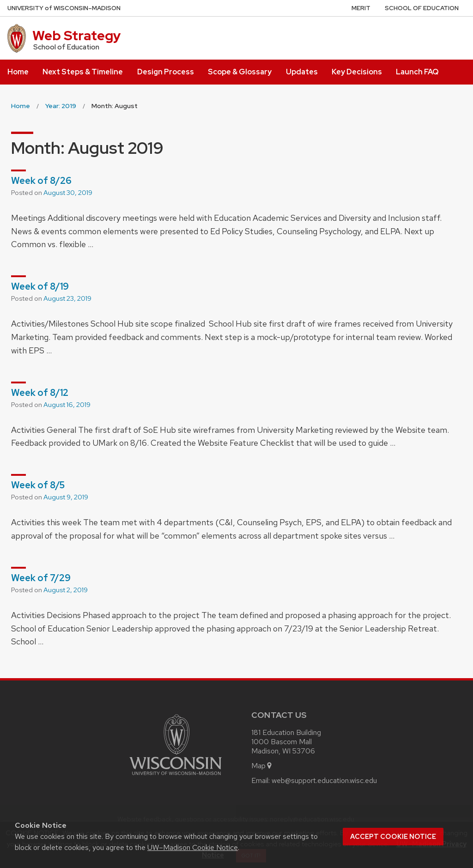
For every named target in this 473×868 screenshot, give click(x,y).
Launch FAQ (417, 72)
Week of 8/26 (41, 181)
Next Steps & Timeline (83, 72)
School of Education (422, 8)
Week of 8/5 (38, 485)
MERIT (361, 8)
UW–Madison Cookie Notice (193, 847)
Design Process (166, 72)
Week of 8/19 (40, 286)
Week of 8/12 (40, 393)
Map (262, 766)
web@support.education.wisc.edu (324, 780)
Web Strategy (77, 36)
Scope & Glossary (240, 72)
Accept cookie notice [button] (393, 837)
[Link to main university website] (176, 777)
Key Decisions (357, 72)
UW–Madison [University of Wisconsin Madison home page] (64, 8)
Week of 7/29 (41, 578)
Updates (302, 72)
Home (18, 72)
